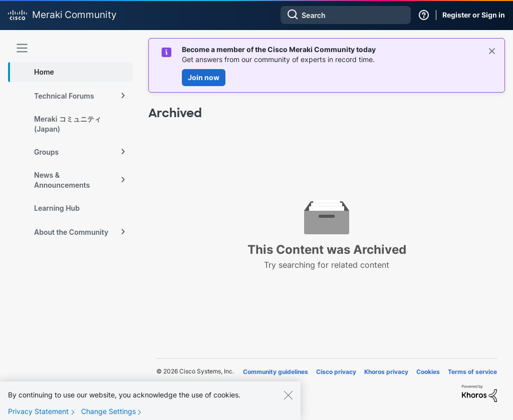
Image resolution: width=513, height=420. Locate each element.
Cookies (428, 372)
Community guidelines (276, 372)
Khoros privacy (386, 372)
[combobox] (346, 15)
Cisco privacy (336, 372)
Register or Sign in (474, 15)
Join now (204, 77)
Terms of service (472, 372)
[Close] (288, 403)
